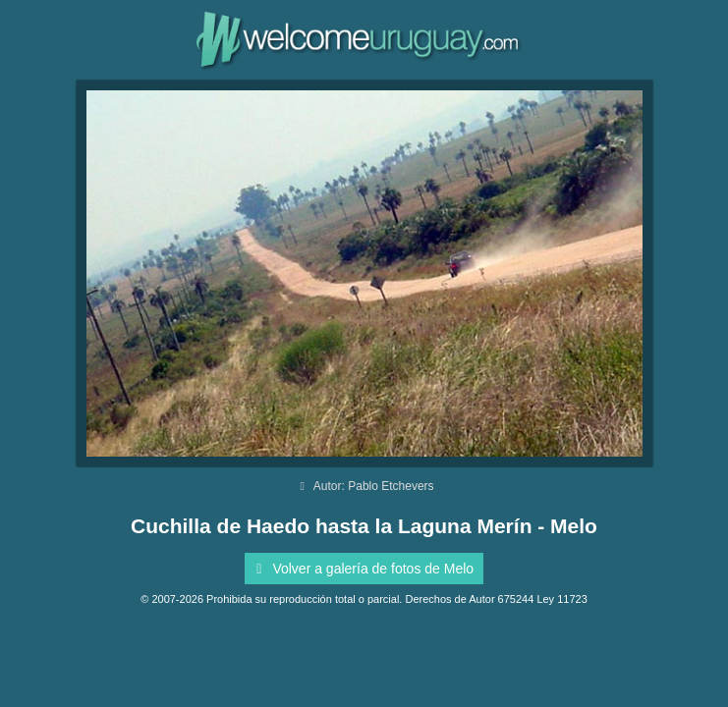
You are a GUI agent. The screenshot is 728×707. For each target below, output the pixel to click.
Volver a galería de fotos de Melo (362, 569)
